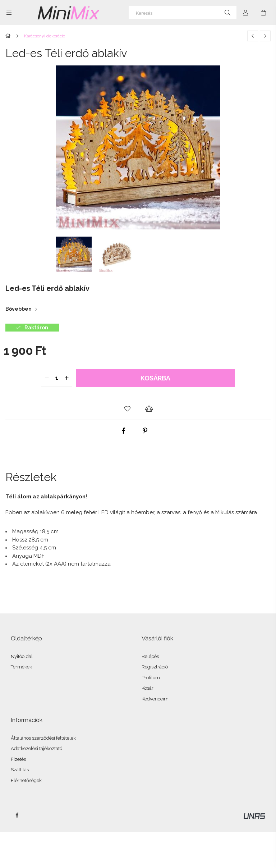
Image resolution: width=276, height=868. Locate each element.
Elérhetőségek (26, 780)
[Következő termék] (265, 36)
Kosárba (155, 378)
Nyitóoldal (22, 656)
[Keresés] (183, 13)
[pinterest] (145, 431)
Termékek (21, 667)
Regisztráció (155, 667)
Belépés (150, 656)
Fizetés (18, 759)
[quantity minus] (47, 378)
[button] (127, 409)
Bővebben (19, 309)
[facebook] (124, 431)
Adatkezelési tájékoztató (36, 748)
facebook (17, 815)
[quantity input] (57, 378)
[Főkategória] (9, 36)
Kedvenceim (155, 699)
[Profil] (245, 13)
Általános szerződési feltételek (43, 738)
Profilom (151, 678)
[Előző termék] (253, 36)
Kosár (148, 688)
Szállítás (20, 770)
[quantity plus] (66, 378)
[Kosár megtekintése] (263, 13)
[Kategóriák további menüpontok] (9, 13)
